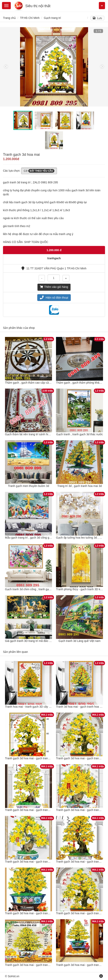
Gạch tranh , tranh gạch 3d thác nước (80, 434)
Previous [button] (6, 67)
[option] (54, 67)
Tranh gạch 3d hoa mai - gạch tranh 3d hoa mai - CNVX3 (40, 862)
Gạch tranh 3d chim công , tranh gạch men (31, 589)
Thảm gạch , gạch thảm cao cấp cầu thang (32, 383)
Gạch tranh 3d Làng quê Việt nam (80, 641)
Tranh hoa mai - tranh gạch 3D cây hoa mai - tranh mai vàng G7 (45, 707)
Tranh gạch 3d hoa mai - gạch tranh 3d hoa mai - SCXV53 (41, 758)
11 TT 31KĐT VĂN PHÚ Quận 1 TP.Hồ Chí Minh (54, 268)
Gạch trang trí (52, 18)
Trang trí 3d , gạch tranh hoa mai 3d (79, 486)
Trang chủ (9, 18)
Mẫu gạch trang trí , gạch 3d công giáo (29, 538)
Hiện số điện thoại (54, 298)
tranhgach (54, 258)
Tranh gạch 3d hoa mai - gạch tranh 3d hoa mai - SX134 (40, 913)
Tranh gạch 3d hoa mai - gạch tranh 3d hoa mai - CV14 (39, 965)
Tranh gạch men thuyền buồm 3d (28, 486)
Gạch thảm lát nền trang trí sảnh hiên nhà (31, 434)
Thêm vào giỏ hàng (54, 287)
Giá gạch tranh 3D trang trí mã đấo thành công (34, 641)
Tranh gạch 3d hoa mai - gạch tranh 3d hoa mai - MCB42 (40, 810)
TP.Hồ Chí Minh (30, 18)
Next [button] (102, 67)
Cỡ (39, 171)
